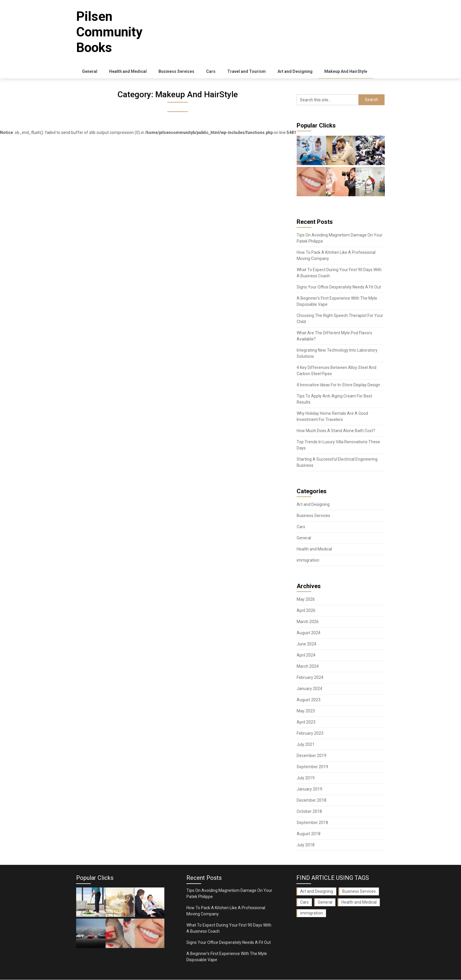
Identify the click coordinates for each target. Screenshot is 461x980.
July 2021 (306, 745)
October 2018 (309, 812)
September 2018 (312, 823)
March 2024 (308, 667)
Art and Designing (295, 71)
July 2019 (306, 778)
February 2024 (310, 678)
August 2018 (309, 834)
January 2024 (309, 689)
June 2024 (307, 644)
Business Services (176, 71)
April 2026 (306, 611)
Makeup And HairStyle (346, 71)
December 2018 (311, 801)
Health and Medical (128, 71)
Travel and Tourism (247, 71)
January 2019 (309, 789)
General (90, 71)
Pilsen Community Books (109, 32)
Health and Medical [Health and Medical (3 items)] (359, 902)
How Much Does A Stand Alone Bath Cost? (336, 431)
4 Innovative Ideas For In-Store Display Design (338, 385)
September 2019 (312, 767)
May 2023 (306, 711)
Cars (211, 71)
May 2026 (306, 600)
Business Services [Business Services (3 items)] (359, 892)
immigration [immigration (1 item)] (311, 913)
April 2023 (306, 722)
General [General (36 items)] (325, 902)
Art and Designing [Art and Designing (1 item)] (317, 892)
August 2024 (309, 633)
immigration (308, 561)
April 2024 (306, 655)
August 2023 (309, 700)
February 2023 (310, 734)
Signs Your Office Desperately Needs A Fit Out (339, 287)
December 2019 (311, 756)
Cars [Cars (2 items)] (304, 902)
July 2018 (306, 845)
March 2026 (308, 622)
